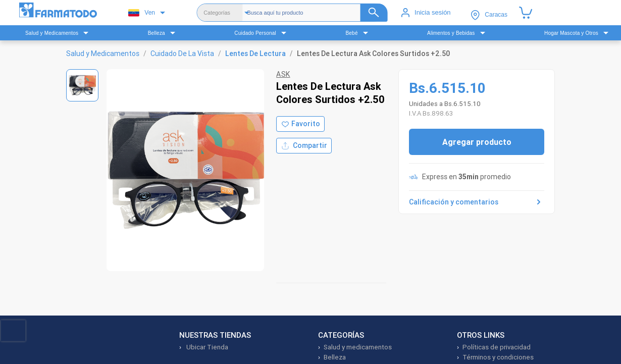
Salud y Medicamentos (103, 54)
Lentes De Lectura (255, 54)
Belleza (335, 357)
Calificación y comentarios (477, 202)
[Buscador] (317, 13)
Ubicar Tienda (206, 347)
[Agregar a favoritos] (300, 124)
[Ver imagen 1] (82, 85)
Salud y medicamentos (358, 347)
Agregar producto (477, 142)
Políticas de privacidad (497, 347)
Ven (142, 13)
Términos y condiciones (498, 357)
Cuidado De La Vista (182, 54)
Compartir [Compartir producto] (304, 146)
